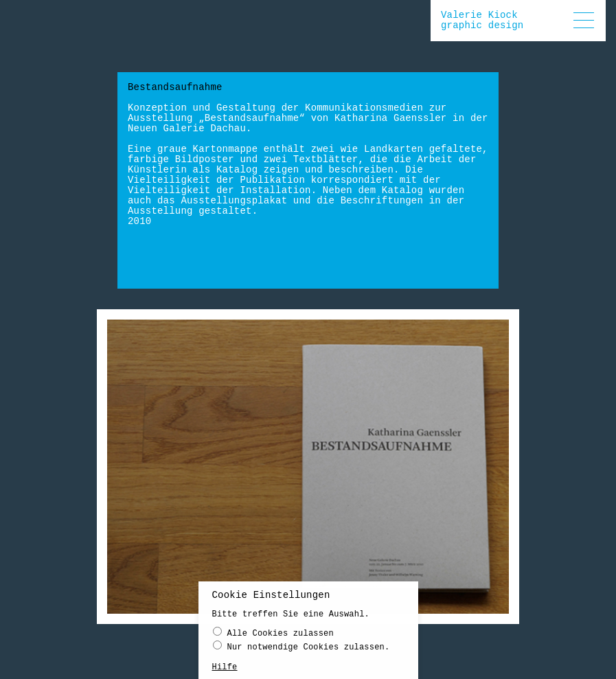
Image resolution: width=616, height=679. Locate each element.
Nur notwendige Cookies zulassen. (301, 649)
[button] (584, 20)
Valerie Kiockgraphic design (482, 20)
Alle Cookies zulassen (273, 635)
